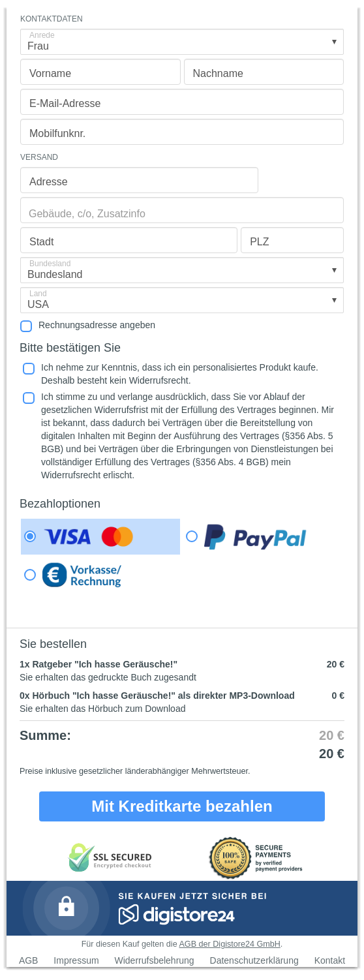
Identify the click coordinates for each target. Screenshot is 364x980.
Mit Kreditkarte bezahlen (182, 806)
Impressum (76, 960)
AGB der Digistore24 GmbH (229, 944)
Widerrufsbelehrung (154, 960)
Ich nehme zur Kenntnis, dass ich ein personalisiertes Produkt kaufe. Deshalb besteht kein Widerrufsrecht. (180, 374)
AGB (29, 960)
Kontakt (330, 960)
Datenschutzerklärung (254, 960)
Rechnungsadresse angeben (97, 325)
